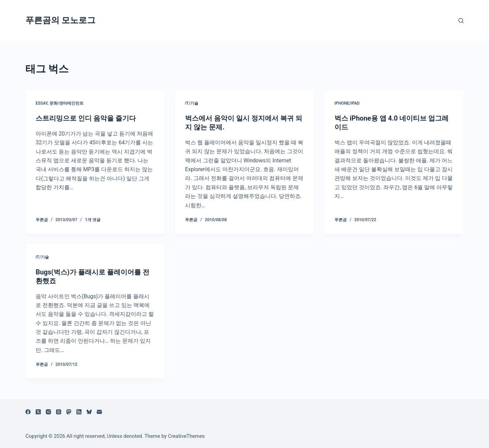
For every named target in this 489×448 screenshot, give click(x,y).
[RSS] (79, 412)
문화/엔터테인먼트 (67, 103)
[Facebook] (28, 412)
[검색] (461, 21)
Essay (42, 103)
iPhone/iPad (347, 103)
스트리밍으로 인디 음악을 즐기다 (86, 118)
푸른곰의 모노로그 (60, 20)
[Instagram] (48, 412)
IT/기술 (192, 103)
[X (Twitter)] (38, 412)
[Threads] (59, 412)
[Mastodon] (69, 412)
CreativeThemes (187, 436)
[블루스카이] (89, 412)
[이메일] (99, 412)
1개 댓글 (93, 220)
